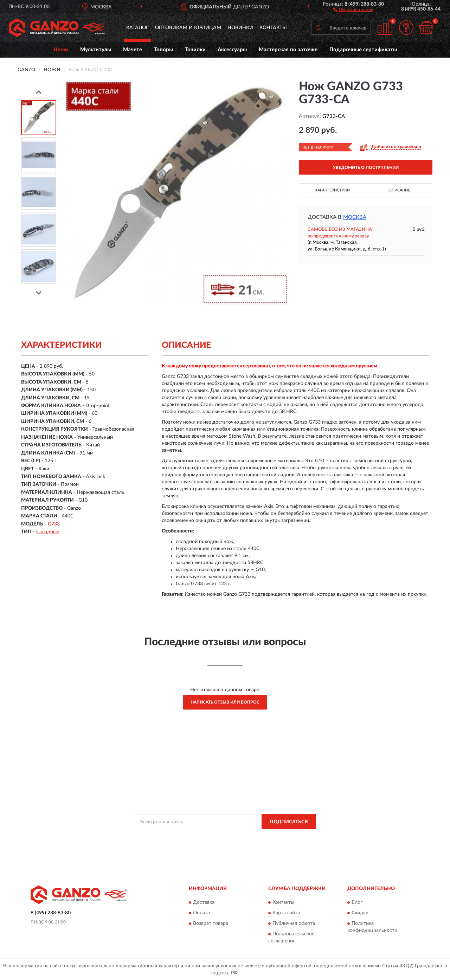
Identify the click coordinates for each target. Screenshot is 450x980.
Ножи (61, 50)
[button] (353, 9)
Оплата (201, 913)
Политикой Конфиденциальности (225, 837)
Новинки (240, 28)
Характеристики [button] (332, 190)
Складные (48, 532)
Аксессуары (232, 50)
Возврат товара (211, 923)
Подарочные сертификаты (363, 50)
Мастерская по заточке (288, 50)
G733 (54, 524)
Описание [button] (399, 190)
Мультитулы (96, 50)
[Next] (39, 293)
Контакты (273, 28)
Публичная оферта (294, 923)
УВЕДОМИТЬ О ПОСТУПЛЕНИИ (366, 168)
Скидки (360, 913)
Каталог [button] (137, 28)
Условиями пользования (287, 837)
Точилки (195, 50)
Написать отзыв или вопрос (225, 702)
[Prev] (39, 92)
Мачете (133, 50)
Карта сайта (286, 913)
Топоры (163, 50)
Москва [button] (355, 217)
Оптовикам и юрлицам (188, 28)
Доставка (204, 902)
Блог (357, 902)
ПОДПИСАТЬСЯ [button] (289, 822)
